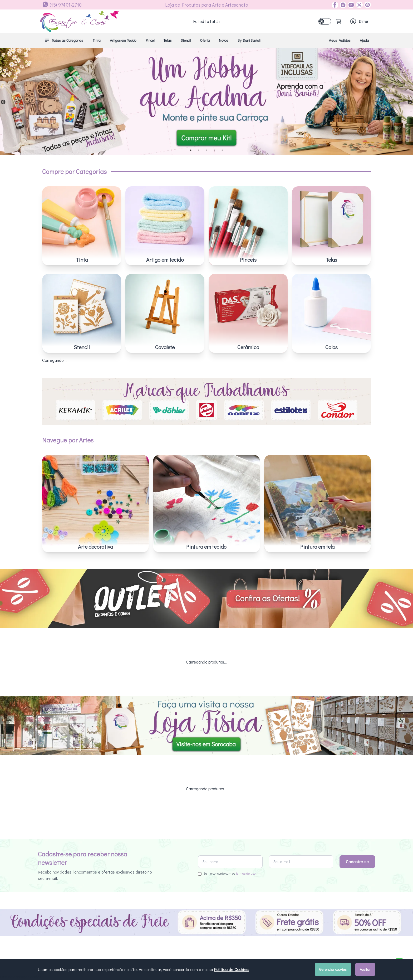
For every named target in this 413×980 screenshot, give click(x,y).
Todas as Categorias (64, 40)
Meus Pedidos (340, 40)
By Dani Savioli (249, 40)
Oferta (205, 40)
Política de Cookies (231, 969)
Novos (224, 40)
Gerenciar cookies (333, 969)
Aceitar (365, 969)
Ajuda (364, 40)
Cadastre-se (357, 862)
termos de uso (246, 873)
